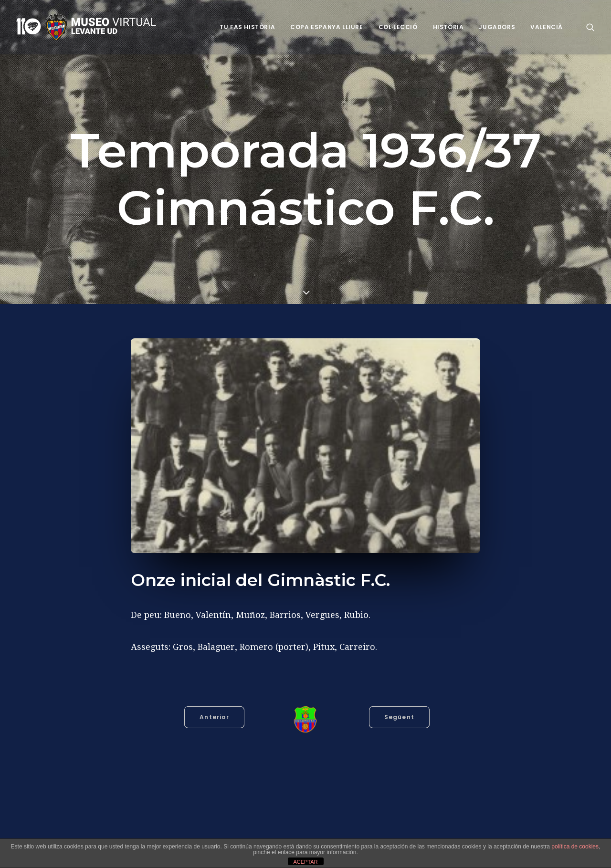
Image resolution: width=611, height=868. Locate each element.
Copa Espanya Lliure (327, 27)
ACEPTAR (305, 862)
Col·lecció (398, 27)
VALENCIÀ (547, 27)
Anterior (214, 717)
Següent (399, 717)
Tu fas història (247, 27)
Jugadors (497, 27)
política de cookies (575, 847)
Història (448, 27)
